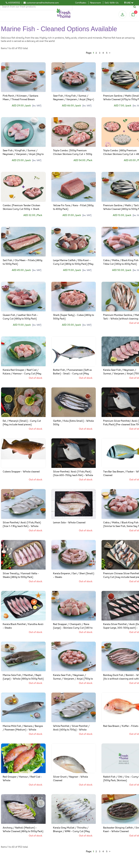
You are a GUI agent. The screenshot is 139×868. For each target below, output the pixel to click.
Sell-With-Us (112, 3)
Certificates (81, 3)
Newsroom (95, 3)
